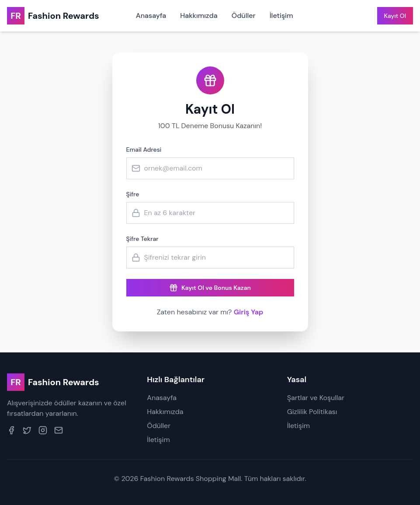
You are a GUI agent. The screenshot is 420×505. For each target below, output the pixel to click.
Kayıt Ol (395, 16)
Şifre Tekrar (142, 239)
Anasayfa (151, 16)
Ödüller (244, 16)
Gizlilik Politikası (312, 412)
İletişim (281, 16)
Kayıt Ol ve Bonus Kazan (210, 288)
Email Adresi (144, 150)
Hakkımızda (199, 16)
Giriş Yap (350, 16)
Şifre (133, 194)
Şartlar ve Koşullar (316, 398)
